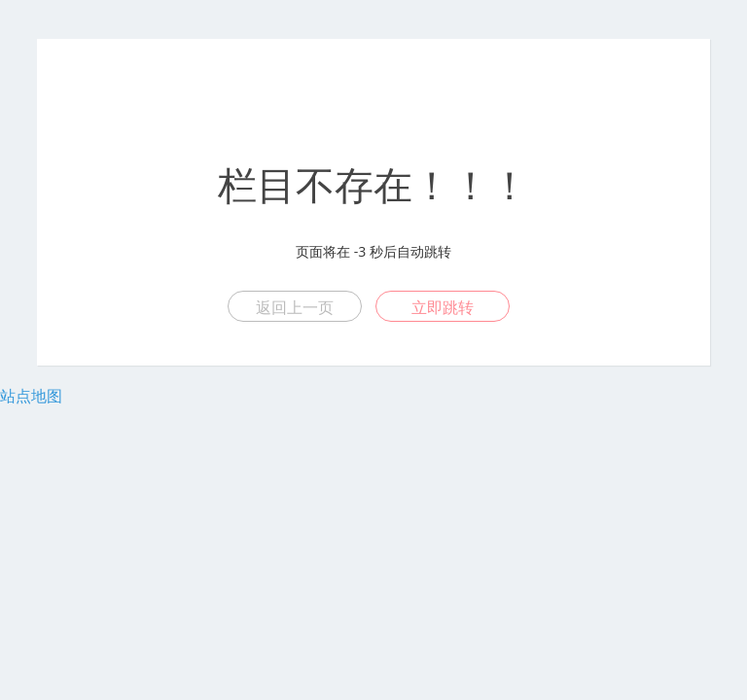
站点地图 (31, 396)
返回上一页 (295, 307)
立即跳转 (443, 307)
